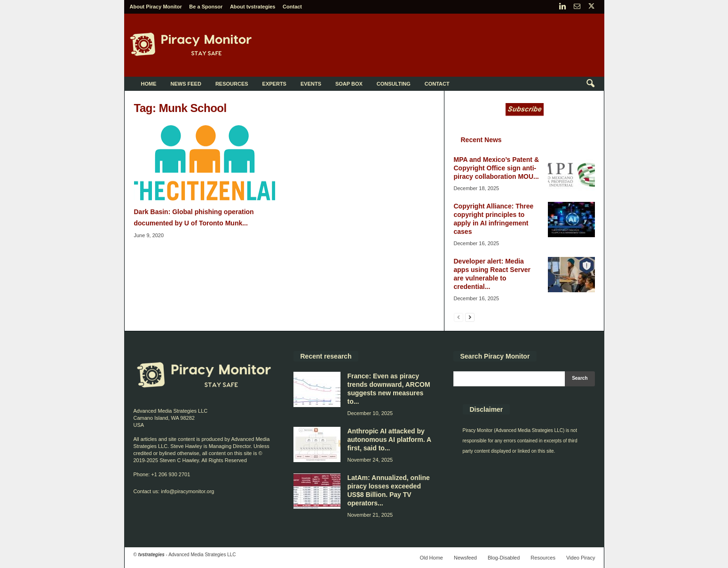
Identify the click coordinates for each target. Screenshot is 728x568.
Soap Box (349, 84)
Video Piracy (581, 558)
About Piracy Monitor (156, 7)
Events (311, 84)
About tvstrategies (253, 7)
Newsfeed (465, 558)
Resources (232, 84)
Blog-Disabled (504, 558)
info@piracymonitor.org (187, 491)
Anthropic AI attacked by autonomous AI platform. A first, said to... (389, 440)
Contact (292, 7)
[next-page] (470, 317)
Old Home (431, 558)
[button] (590, 84)
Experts (274, 84)
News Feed (186, 84)
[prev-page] (459, 317)
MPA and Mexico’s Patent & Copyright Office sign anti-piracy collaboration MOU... (497, 168)
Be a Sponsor (206, 7)
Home (149, 84)
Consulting (394, 84)
